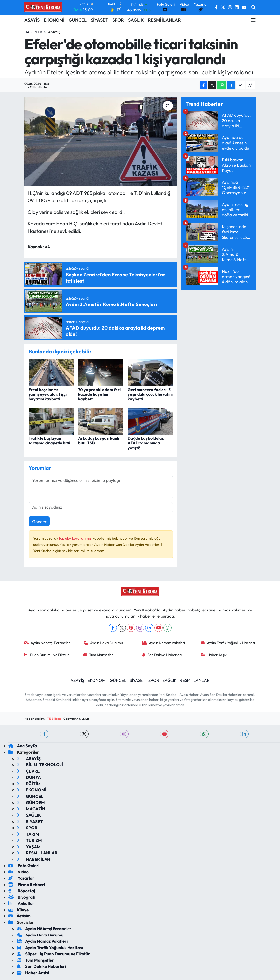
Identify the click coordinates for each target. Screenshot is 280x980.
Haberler (33, 32)
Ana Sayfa (23, 746)
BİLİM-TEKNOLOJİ (40, 765)
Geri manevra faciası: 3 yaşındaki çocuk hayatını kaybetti (150, 394)
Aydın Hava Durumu (103, 643)
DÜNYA (29, 777)
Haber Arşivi (214, 655)
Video (19, 872)
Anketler (21, 903)
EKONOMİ (54, 20)
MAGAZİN (31, 809)
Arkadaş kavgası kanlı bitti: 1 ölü (99, 441)
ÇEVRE (28, 771)
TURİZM (29, 840)
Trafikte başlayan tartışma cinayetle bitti (49, 441)
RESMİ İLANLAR (164, 20)
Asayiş (54, 32)
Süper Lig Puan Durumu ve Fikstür (53, 954)
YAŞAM (29, 847)
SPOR (118, 20)
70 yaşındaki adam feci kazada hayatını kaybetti (99, 394)
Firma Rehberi (27, 884)
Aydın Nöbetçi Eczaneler (47, 643)
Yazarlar (21, 878)
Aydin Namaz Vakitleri (164, 643)
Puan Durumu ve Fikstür (47, 655)
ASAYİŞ (32, 20)
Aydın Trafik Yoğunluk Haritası (228, 643)
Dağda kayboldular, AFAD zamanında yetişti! (146, 443)
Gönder (39, 521)
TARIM (28, 834)
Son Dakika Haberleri (162, 655)
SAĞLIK (136, 20)
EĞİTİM (29, 784)
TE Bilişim (54, 719)
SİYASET (99, 20)
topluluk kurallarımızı (76, 538)
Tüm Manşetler (98, 655)
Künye (19, 910)
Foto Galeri (24, 865)
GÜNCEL (78, 20)
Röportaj (22, 891)
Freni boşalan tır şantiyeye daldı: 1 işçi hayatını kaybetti (48, 394)
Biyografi (22, 897)
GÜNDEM (31, 802)
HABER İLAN (34, 859)
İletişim (20, 916)
